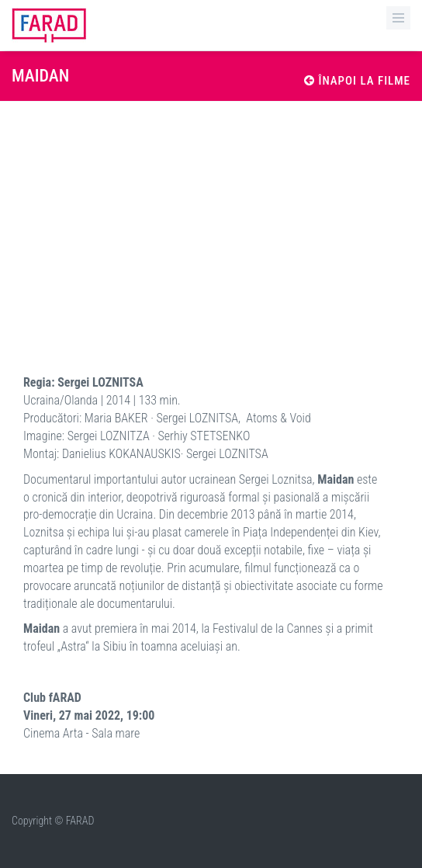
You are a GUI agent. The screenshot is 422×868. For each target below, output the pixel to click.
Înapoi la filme (357, 81)
